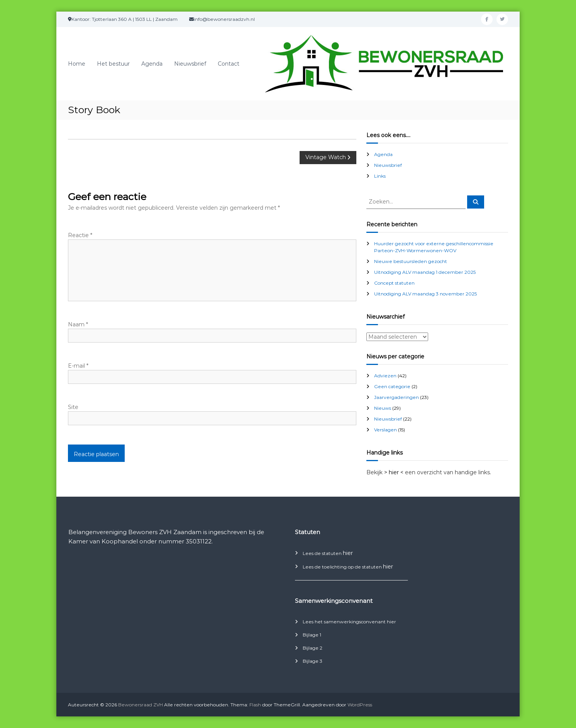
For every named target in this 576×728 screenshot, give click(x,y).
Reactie (80, 235)
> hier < (394, 472)
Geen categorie (392, 386)
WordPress (360, 705)
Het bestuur (113, 64)
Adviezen (385, 376)
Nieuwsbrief (190, 64)
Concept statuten (394, 283)
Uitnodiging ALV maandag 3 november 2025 (425, 294)
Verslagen (385, 430)
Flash (255, 705)
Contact (229, 64)
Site (73, 407)
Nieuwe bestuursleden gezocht (411, 261)
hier (348, 553)
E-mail (78, 366)
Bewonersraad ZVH (141, 705)
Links (380, 176)
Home (77, 64)
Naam (78, 324)
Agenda (152, 64)
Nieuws (383, 408)
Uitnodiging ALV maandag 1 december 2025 (425, 272)
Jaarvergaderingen (396, 397)
